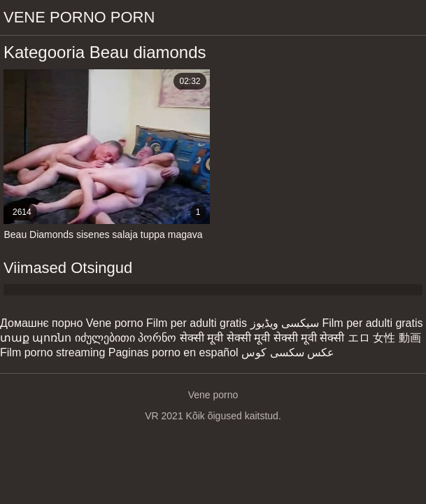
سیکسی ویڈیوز (285, 323)
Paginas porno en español (173, 352)
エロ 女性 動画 (384, 338)
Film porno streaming (52, 352)
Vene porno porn (79, 17)
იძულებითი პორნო (126, 338)
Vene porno (115, 323)
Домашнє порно (41, 323)
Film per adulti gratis (197, 323)
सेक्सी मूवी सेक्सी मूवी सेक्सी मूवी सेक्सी (262, 338)
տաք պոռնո (36, 338)
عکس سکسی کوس (288, 352)
